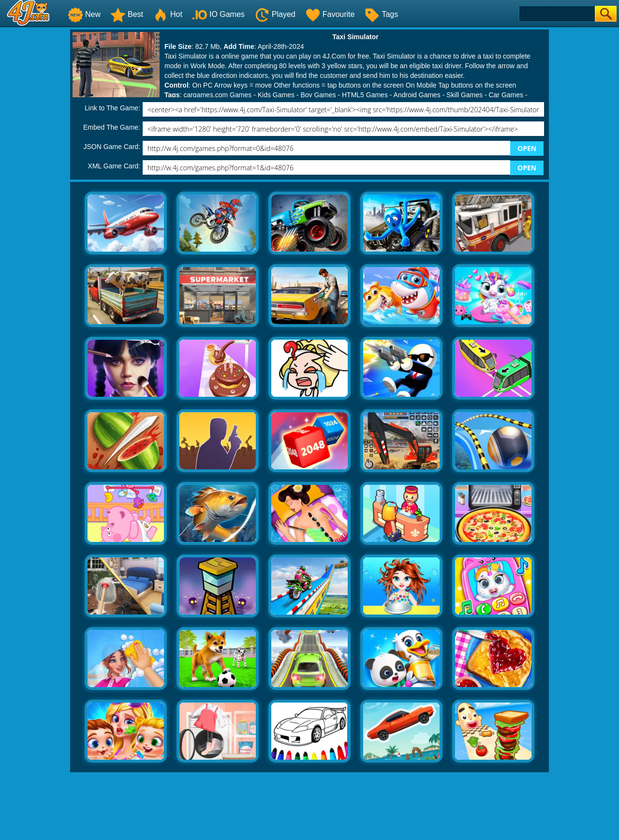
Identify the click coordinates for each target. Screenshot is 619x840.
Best (127, 14)
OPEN (527, 148)
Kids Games (276, 95)
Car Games (506, 95)
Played (275, 14)
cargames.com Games (217, 95)
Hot (168, 14)
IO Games (218, 14)
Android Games (417, 95)
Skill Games (464, 95)
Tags (381, 14)
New (84, 14)
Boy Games (318, 95)
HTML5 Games (365, 95)
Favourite (330, 14)
